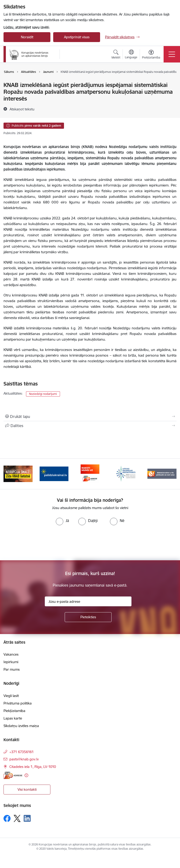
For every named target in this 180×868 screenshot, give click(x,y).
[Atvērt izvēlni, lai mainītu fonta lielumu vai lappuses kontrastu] (151, 55)
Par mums (12, 669)
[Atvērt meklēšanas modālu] (116, 55)
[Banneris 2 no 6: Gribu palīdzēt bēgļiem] (54, 473)
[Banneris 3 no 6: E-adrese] (90, 473)
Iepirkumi (11, 662)
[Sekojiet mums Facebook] (7, 818)
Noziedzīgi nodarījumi (43, 394)
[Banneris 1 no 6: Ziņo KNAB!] (18, 473)
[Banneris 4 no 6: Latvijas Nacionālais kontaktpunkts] (126, 473)
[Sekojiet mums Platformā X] (17, 818)
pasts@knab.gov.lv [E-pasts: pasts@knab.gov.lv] (24, 759)
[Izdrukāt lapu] (90, 416)
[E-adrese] (13, 775)
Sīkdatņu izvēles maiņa (21, 726)
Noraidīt (27, 37)
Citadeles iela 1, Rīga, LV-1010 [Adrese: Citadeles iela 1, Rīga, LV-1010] (33, 767)
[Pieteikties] (88, 617)
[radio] (62, 521)
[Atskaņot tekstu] (22, 109)
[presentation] (39, 543)
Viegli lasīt (11, 696)
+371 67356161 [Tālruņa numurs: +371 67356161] (22, 752)
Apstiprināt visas (77, 37)
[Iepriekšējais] (9, 474)
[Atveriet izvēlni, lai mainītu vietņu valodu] (131, 55)
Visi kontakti (27, 789)
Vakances (11, 654)
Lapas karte (13, 718)
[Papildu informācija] (26, 775)
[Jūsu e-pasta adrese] (88, 601)
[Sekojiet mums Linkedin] (27, 818)
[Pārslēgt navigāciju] (172, 54)
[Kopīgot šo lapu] (90, 426)
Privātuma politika (18, 703)
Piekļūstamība (14, 711)
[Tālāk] (171, 474)
